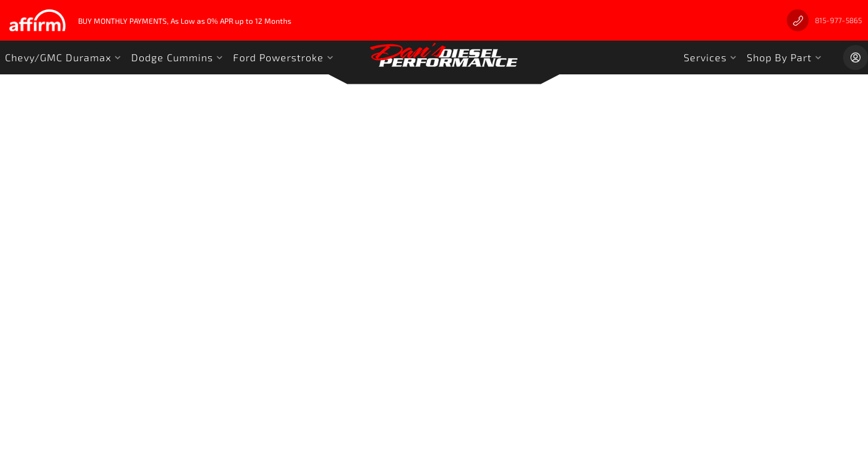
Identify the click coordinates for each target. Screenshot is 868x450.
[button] (63, 57)
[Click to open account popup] (856, 57)
